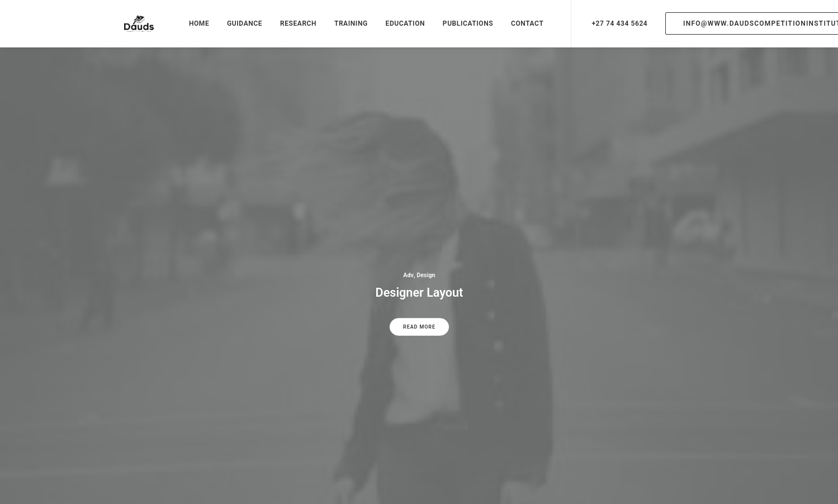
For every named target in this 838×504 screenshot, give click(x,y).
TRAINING (340, 29)
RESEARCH (288, 29)
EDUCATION (395, 29)
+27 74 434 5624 (609, 29)
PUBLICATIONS (457, 29)
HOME (188, 29)
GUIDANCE (235, 29)
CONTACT (517, 29)
